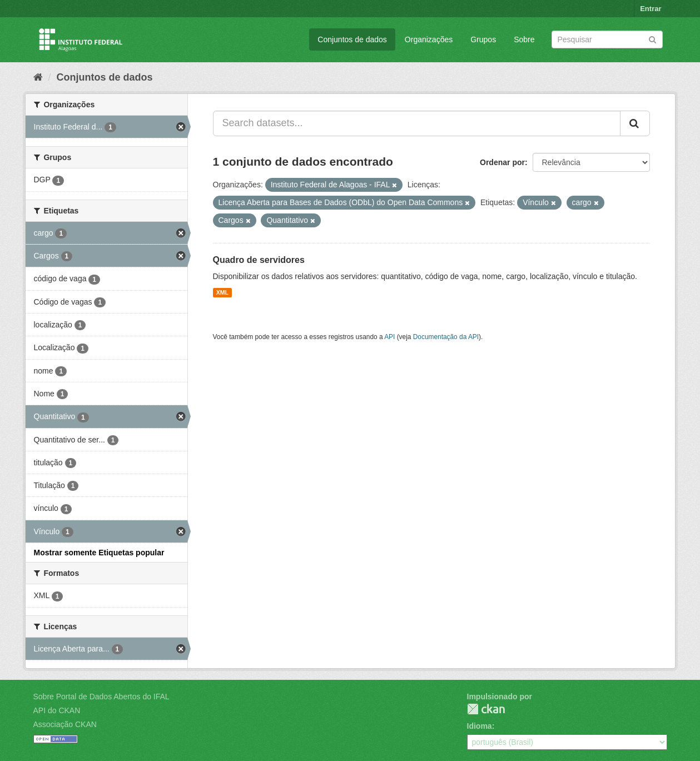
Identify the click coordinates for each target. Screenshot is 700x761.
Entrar (651, 9)
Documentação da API (446, 337)
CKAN (486, 709)
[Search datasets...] (417, 123)
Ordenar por (502, 162)
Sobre (524, 39)
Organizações (429, 39)
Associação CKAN (65, 724)
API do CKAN (57, 710)
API (389, 337)
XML (222, 292)
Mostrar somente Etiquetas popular (99, 553)
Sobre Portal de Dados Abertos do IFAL (101, 697)
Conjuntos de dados (352, 39)
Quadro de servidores (259, 260)
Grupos (483, 39)
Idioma (480, 726)
